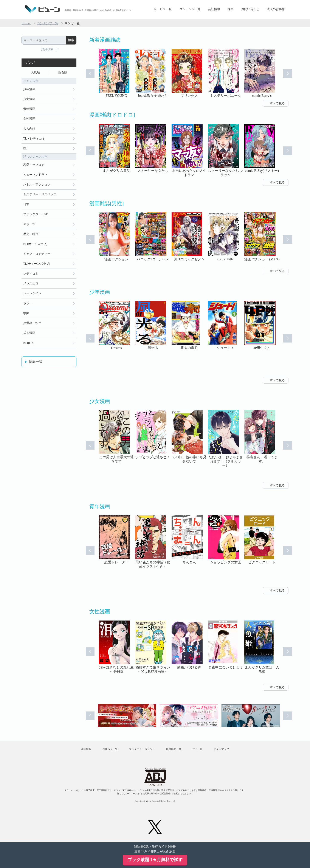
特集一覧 (36, 362)
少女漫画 (29, 99)
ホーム (26, 23)
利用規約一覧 (174, 749)
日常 (26, 204)
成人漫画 (29, 333)
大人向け (29, 129)
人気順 (35, 72)
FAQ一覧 (198, 749)
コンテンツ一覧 (190, 9)
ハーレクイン (32, 293)
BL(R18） (30, 343)
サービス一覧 (163, 9)
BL (25, 148)
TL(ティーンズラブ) (37, 264)
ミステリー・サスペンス (40, 194)
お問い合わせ (250, 9)
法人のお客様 (276, 9)
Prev (90, 74)
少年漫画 (29, 89)
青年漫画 (29, 109)
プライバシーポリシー (142, 749)
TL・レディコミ (34, 139)
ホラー (28, 303)
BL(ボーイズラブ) (35, 244)
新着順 (63, 72)
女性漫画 (29, 119)
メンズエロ (31, 283)
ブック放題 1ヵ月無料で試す (155, 860)
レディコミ (31, 274)
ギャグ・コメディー (37, 254)
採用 (231, 9)
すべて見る (277, 103)
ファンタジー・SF (36, 214)
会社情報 (214, 9)
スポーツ (29, 224)
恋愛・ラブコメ (34, 165)
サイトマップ (221, 749)
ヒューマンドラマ (35, 175)
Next (288, 74)
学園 (26, 313)
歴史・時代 (31, 234)
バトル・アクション (37, 185)
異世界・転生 (32, 323)
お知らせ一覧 (110, 749)
